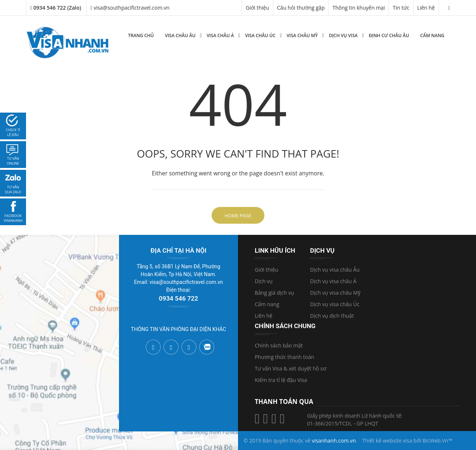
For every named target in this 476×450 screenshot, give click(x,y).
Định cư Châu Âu (389, 35)
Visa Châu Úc (260, 35)
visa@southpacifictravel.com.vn (130, 8)
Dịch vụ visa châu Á (333, 281)
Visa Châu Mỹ (302, 35)
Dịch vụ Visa (343, 35)
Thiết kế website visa (387, 441)
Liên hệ (426, 8)
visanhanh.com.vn (334, 441)
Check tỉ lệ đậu (13, 132)
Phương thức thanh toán (284, 357)
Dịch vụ (264, 281)
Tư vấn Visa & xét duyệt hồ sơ (290, 368)
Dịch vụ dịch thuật (332, 316)
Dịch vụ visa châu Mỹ (335, 293)
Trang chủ (141, 35)
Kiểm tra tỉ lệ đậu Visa (281, 380)
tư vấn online (13, 161)
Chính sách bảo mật (279, 345)
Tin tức (401, 8)
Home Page (238, 216)
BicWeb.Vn (435, 441)
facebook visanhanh (13, 218)
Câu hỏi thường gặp (301, 8)
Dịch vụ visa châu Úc (335, 304)
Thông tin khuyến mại (359, 8)
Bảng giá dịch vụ (274, 293)
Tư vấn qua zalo (13, 190)
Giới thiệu (258, 8)
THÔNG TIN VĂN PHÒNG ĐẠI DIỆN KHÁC (178, 329)
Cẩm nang (432, 35)
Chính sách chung (285, 326)
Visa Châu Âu (180, 35)
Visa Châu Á (220, 35)
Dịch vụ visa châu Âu (335, 270)
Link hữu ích (275, 250)
